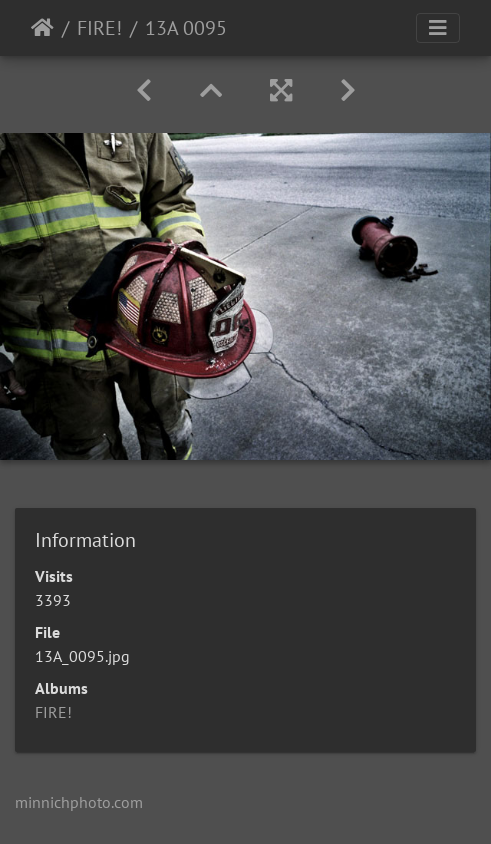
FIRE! (99, 28)
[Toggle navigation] (438, 28)
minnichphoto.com (79, 802)
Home (42, 28)
